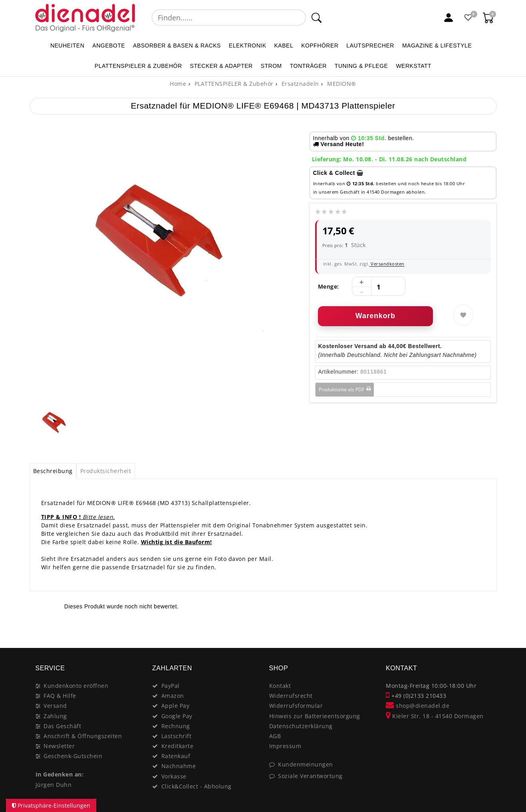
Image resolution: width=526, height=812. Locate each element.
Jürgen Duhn (54, 785)
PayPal (171, 686)
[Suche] (317, 18)
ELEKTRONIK (248, 46)
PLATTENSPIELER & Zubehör (138, 66)
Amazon (173, 696)
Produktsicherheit (106, 471)
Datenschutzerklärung (301, 726)
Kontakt (280, 686)
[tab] (53, 471)
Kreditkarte (178, 746)
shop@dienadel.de (418, 706)
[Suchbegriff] (229, 18)
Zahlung (55, 716)
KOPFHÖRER (320, 46)
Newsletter (59, 746)
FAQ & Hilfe (60, 696)
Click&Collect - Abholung (197, 786)
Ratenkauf (176, 756)
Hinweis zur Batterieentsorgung (315, 716)
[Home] (178, 84)
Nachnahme (179, 766)
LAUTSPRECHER (370, 46)
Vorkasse (174, 776)
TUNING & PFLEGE (361, 66)
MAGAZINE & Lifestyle (437, 46)
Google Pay (177, 716)
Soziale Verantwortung (310, 776)
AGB (275, 736)
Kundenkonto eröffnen (76, 686)
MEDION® (341, 84)
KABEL (284, 46)
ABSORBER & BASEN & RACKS (177, 46)
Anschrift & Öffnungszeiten (83, 736)
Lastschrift (177, 736)
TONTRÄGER (308, 66)
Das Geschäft (62, 726)
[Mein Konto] (449, 18)
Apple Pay (176, 706)
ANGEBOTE (109, 46)
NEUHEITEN (67, 46)
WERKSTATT (414, 66)
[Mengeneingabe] (379, 287)
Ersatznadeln (299, 84)
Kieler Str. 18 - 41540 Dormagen (435, 716)
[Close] (487, 631)
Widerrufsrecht (291, 696)
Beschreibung (53, 471)
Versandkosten (387, 264)
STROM (271, 66)
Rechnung (176, 726)
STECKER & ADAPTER (221, 66)
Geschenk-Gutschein (73, 756)
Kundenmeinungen (306, 764)
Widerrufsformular (296, 706)
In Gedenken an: (60, 774)
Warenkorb (375, 316)
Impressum (285, 746)
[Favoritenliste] (468, 18)
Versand (55, 706)
